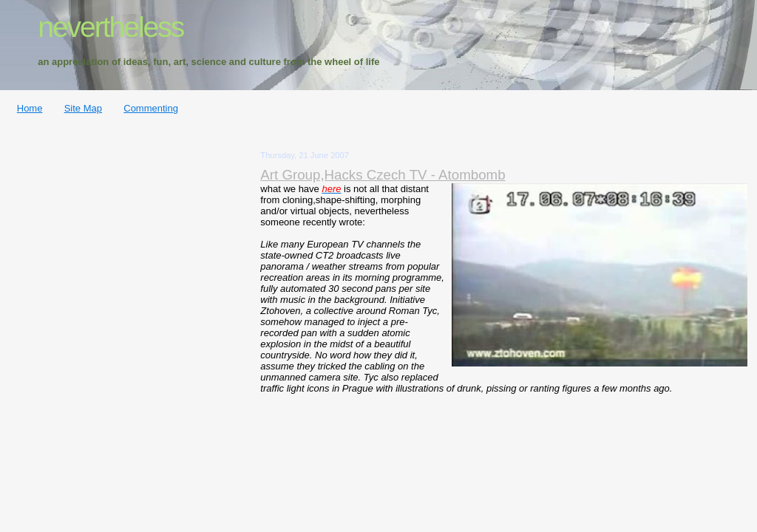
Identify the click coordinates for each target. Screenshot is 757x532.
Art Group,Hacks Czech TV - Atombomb (383, 175)
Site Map (83, 108)
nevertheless (111, 27)
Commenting (151, 108)
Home (30, 108)
